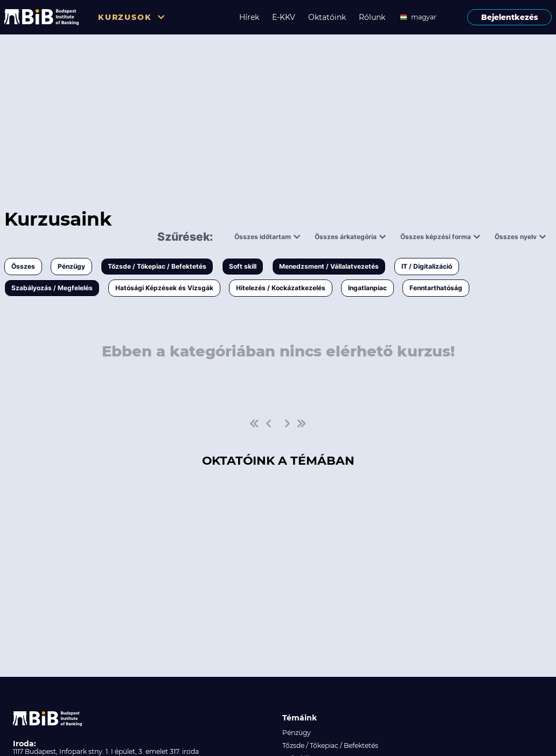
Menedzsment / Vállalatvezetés (329, 266)
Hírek (249, 17)
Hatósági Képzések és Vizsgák (164, 288)
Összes (23, 266)
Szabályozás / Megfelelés (52, 288)
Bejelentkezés (510, 17)
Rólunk (372, 17)
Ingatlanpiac (367, 288)
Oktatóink (327, 17)
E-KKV (284, 17)
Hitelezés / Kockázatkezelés (281, 288)
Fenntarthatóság (436, 288)
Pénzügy (71, 266)
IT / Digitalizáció (427, 266)
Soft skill (243, 266)
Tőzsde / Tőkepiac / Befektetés (157, 266)
